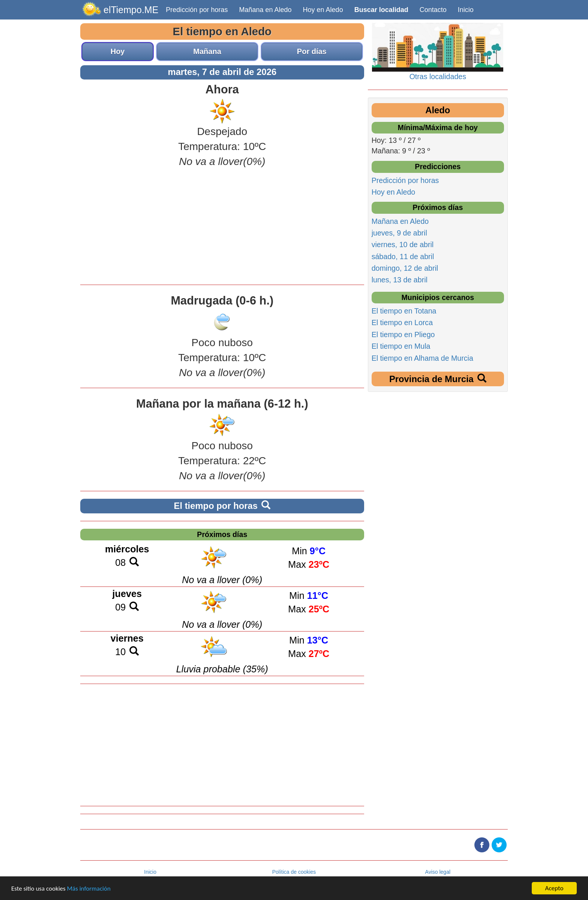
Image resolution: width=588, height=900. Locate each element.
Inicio (466, 10)
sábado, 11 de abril (403, 256)
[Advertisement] (222, 225)
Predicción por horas (197, 10)
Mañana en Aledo (265, 10)
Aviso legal (438, 872)
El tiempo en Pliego (403, 334)
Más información (89, 889)
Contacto (433, 10)
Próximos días (222, 534)
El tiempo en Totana (404, 311)
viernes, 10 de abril (403, 244)
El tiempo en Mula (401, 346)
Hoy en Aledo (323, 10)
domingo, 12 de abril (405, 268)
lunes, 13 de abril (400, 280)
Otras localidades (438, 76)
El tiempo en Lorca (402, 322)
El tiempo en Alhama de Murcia (422, 358)
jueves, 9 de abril (399, 233)
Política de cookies (294, 872)
